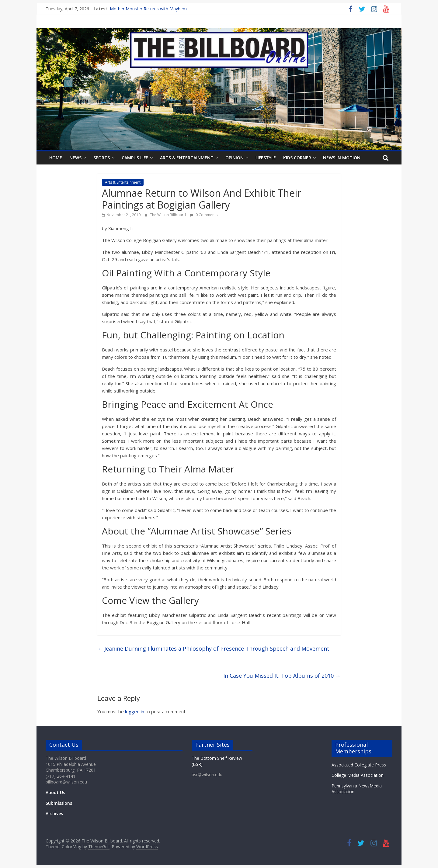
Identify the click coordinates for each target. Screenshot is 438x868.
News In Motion (342, 158)
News (75, 158)
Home (56, 158)
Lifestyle (266, 158)
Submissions (59, 803)
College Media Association (358, 775)
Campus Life (135, 158)
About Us (55, 792)
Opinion (235, 158)
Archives (54, 813)
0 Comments (204, 215)
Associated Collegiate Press (359, 765)
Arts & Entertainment (187, 158)
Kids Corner (297, 158)
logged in (135, 711)
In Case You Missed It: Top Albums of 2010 (282, 676)
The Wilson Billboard (168, 215)
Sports (102, 158)
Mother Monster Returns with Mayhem (148, 9)
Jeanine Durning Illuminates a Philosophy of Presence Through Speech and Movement (213, 648)
